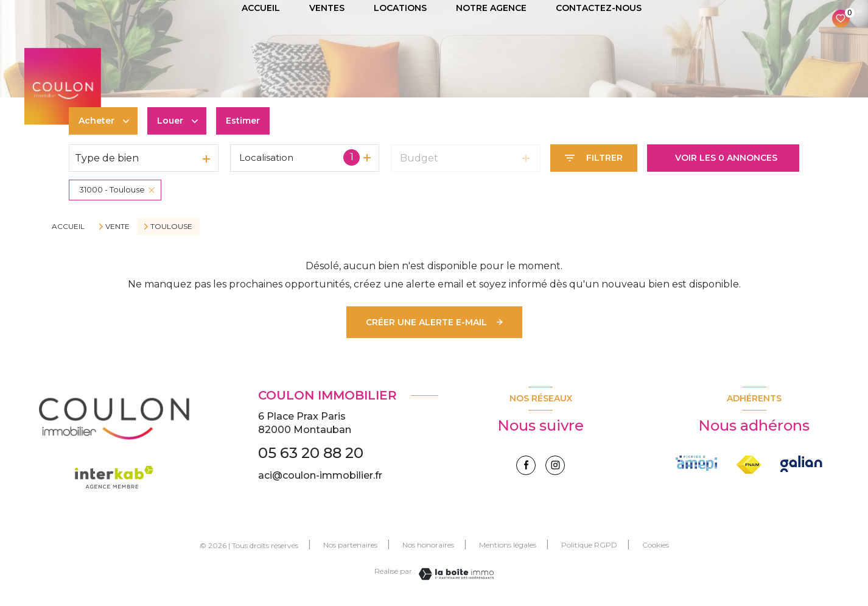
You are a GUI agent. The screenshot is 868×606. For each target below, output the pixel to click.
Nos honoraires (428, 545)
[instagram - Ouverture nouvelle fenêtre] (555, 465)
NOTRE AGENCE (491, 8)
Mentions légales (508, 545)
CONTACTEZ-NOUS (599, 8)
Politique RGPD (589, 545)
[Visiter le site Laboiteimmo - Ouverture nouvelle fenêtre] (455, 574)
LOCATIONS (400, 8)
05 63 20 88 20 (311, 453)
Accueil (68, 226)
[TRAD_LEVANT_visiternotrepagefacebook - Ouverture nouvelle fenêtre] (526, 465)
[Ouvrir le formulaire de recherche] (594, 158)
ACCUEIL (261, 8)
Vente (117, 227)
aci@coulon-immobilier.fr (320, 475)
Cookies (656, 545)
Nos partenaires (350, 545)
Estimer (243, 121)
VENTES (327, 8)
